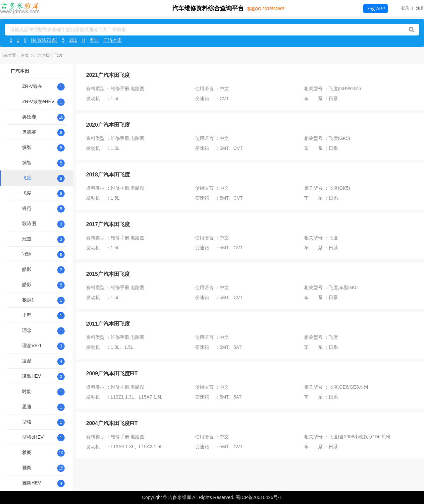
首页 (25, 55)
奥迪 (94, 40)
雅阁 (27, 452)
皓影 (27, 269)
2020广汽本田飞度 (108, 125)
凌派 (27, 361)
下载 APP (376, 9)
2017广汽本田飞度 (108, 224)
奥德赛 (29, 117)
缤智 (27, 147)
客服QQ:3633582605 (266, 9)
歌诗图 (29, 223)
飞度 (27, 178)
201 (73, 40)
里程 (27, 315)
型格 (27, 422)
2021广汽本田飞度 (108, 75)
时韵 (27, 391)
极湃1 (28, 300)
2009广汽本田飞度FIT (112, 374)
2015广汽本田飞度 (108, 274)
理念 (27, 330)
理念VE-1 (32, 346)
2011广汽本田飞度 (108, 324)
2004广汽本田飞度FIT (112, 423)
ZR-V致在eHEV (38, 101)
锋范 (27, 208)
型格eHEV (33, 437)
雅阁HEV (32, 483)
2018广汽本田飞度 (108, 175)
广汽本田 (113, 40)
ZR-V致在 (32, 86)
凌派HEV (32, 376)
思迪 (27, 407)
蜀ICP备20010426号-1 (259, 497)
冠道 (27, 239)
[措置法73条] (44, 40)
